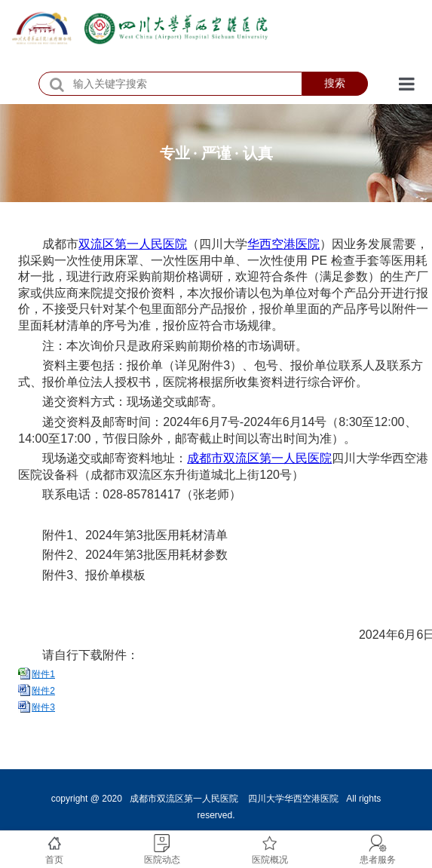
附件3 (43, 707)
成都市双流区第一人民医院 (259, 458)
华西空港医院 (283, 244)
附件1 (43, 674)
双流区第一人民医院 (133, 244)
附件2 (43, 691)
